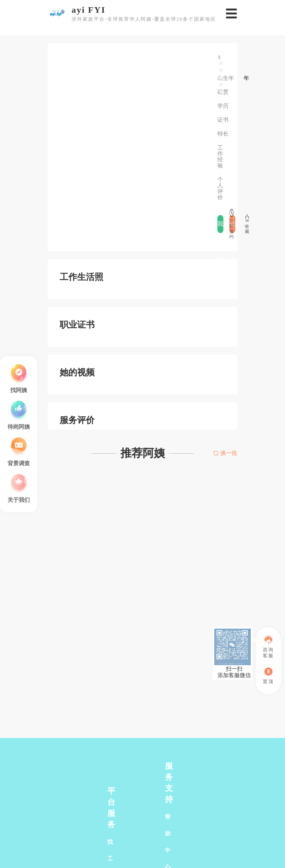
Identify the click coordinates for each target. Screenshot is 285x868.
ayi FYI (89, 10)
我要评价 (220, 227)
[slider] (221, 63)
